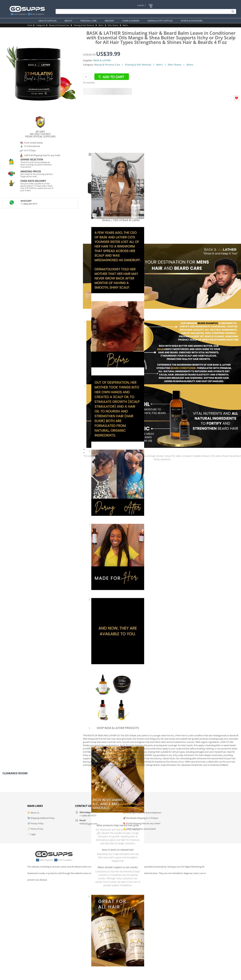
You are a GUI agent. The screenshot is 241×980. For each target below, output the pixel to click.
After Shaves (113, 25)
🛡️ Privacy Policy (36, 823)
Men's (101, 25)
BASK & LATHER (102, 60)
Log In (140, 5)
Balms (125, 25)
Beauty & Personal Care (59, 25)
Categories (41, 25)
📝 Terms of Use (35, 829)
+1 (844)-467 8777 (29, 204)
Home (30, 25)
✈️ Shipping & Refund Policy (41, 818)
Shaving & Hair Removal (84, 25)
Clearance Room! (15, 773)
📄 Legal (31, 834)
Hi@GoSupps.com (88, 824)
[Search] (145, 11)
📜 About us (33, 813)
